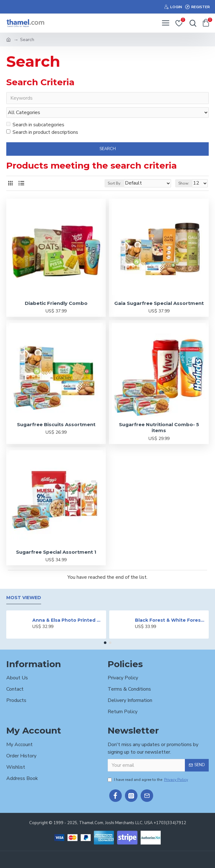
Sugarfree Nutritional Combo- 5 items (159, 428)
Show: (184, 183)
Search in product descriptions (42, 132)
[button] (105, 643)
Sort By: (114, 183)
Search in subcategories (35, 125)
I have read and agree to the (148, 780)
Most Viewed (24, 598)
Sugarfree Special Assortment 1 (56, 552)
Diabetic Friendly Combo (56, 303)
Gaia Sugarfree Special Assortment (159, 303)
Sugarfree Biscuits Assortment (56, 424)
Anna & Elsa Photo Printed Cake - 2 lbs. (68, 620)
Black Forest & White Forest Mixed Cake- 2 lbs (171, 620)
